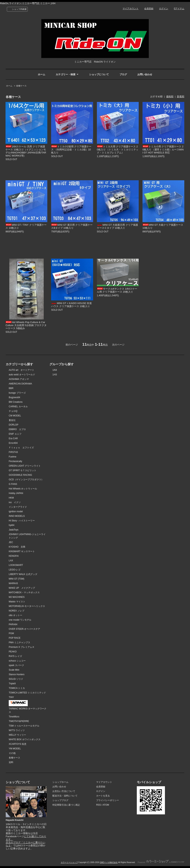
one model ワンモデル (20, 620)
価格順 (170, 96)
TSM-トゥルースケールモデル (24, 726)
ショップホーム (60, 782)
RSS (99, 805)
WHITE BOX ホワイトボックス (25, 739)
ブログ (123, 74)
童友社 (12, 420)
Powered (161, 862)
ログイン (164, 9)
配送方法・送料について (65, 796)
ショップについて (99, 74)
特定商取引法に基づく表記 (66, 805)
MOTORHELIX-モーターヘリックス (27, 606)
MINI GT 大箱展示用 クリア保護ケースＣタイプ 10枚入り (117, 226)
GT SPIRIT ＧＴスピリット (23, 470)
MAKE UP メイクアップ (22, 588)
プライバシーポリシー (108, 800)
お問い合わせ (145, 74)
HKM (11, 498)
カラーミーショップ (69, 862)
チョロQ (13, 411)
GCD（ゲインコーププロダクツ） (26, 480)
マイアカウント (131, 9)
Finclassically (15, 461)
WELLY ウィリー (17, 735)
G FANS (13, 484)
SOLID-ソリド (16, 679)
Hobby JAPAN (16, 493)
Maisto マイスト (17, 602)
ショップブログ (60, 800)
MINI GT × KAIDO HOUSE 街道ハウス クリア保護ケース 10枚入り (71, 305)
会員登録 (149, 9)
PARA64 (13, 624)
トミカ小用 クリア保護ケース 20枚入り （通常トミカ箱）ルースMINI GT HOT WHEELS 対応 (163, 150)
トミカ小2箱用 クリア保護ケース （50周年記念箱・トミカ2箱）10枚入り (71, 150)
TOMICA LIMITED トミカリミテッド (27, 693)
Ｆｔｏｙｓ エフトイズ (21, 448)
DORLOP (14, 425)
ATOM (106, 805)
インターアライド (18, 507)
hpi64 (11, 525)
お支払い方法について (64, 791)
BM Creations (16, 402)
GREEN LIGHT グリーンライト (25, 466)
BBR (11, 388)
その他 (12, 753)
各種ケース (21, 86)
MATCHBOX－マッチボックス (24, 592)
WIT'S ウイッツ (17, 730)
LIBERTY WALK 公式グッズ (23, 574)
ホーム (42, 74)
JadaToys (14, 530)
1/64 (55, 370)
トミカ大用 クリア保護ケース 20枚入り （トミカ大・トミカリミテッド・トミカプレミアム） (118, 150)
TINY (11, 697)
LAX (11, 561)
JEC (11, 542)
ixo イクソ (15, 502)
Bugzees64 (14, 397)
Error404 (13, 443)
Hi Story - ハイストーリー (22, 521)
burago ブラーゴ (17, 393)
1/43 (55, 375)
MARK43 (13, 583)
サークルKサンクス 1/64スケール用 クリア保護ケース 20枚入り (117, 290)
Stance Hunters (17, 674)
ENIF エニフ (15, 434)
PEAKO (13, 652)
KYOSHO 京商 (17, 547)
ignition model (16, 511)
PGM (11, 633)
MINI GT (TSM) (17, 579)
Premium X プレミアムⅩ (22, 647)
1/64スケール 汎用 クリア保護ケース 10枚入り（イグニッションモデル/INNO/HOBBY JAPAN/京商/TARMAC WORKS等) (26, 151)
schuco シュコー (17, 661)
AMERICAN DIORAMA (20, 384)
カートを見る (103, 796)
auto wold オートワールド (22, 375)
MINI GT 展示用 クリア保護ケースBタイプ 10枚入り (72, 226)
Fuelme (13, 457)
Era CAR (13, 438)
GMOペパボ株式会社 (109, 862)
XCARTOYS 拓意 (18, 744)
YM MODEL (15, 749)
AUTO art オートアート (21, 370)
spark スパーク (16, 665)
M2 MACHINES (17, 597)
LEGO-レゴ (15, 570)
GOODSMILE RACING (20, 475)
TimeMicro (14, 717)
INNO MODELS (17, 516)
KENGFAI (14, 556)
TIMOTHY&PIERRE (19, 721)
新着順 (181, 96)
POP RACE (15, 638)
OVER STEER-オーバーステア (24, 629)
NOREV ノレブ (17, 611)
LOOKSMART (16, 565)
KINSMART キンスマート (22, 551)
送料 (11, 762)
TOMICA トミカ (17, 688)
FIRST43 (13, 452)
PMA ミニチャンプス (19, 642)
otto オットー (15, 615)
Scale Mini (14, 670)
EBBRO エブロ (17, 429)
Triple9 (12, 684)
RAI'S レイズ (15, 656)
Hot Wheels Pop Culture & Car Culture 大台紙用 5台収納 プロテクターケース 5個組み (26, 325)
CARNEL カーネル (18, 407)
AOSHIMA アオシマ (19, 379)
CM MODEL (15, 416)
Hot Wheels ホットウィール (23, 489)
